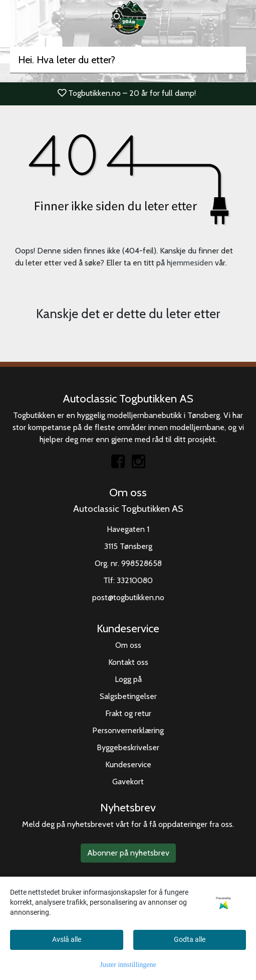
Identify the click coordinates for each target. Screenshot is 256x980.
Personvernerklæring (128, 730)
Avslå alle (67, 939)
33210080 (135, 580)
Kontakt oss (128, 662)
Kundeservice (128, 764)
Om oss (128, 645)
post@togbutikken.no (128, 597)
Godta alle (190, 939)
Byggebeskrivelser (128, 747)
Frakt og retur (128, 713)
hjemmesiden (190, 263)
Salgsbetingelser (128, 696)
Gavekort (128, 782)
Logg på (128, 679)
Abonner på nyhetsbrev (128, 853)
